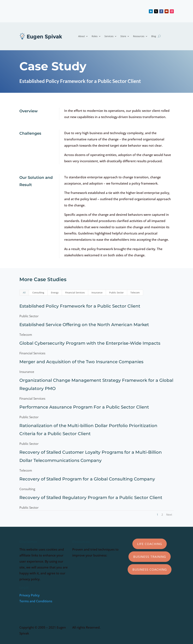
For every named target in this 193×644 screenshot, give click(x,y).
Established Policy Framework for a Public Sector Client (79, 306)
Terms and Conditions (36, 601)
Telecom (135, 293)
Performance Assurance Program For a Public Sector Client (84, 407)
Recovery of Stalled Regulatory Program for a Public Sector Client (90, 498)
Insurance (97, 293)
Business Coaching (150, 569)
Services (109, 36)
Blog (154, 36)
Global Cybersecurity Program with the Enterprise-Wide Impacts (89, 343)
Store (123, 36)
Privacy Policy (29, 595)
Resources (139, 36)
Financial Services (75, 293)
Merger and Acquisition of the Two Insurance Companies (81, 362)
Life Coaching (150, 544)
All (24, 293)
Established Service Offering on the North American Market (84, 325)
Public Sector (116, 293)
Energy (55, 293)
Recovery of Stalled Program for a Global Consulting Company (87, 479)
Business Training (150, 557)
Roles (95, 36)
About (81, 36)
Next (169, 515)
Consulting (38, 293)
